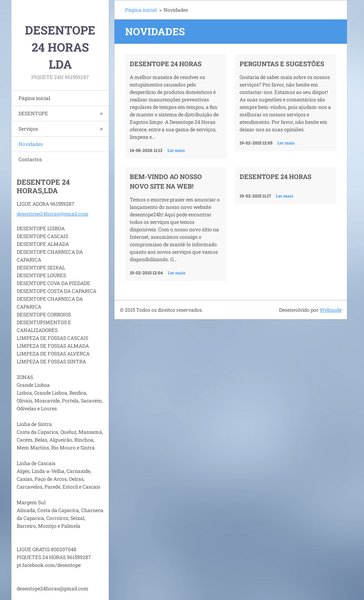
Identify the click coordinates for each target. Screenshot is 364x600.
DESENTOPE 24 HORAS (275, 177)
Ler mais (176, 150)
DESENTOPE (33, 113)
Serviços (28, 129)
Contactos (30, 159)
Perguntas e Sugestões (282, 64)
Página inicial (34, 98)
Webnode (331, 310)
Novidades (31, 144)
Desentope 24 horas (166, 64)
